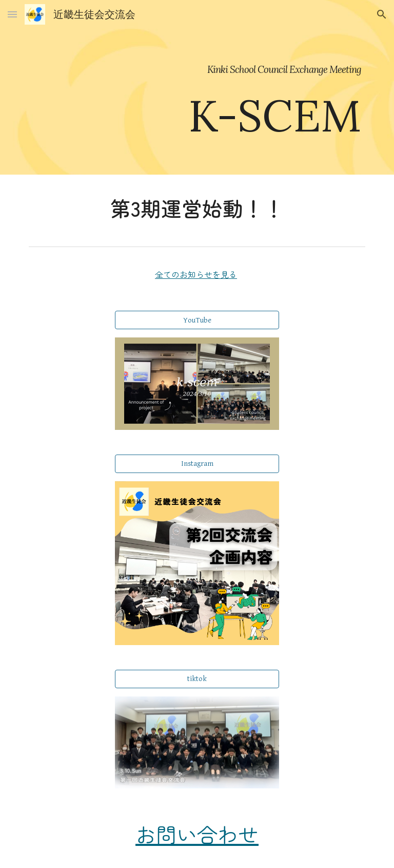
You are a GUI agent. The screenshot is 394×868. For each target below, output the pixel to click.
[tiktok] (197, 679)
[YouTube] (197, 320)
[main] (197, 87)
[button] (12, 14)
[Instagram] (197, 464)
